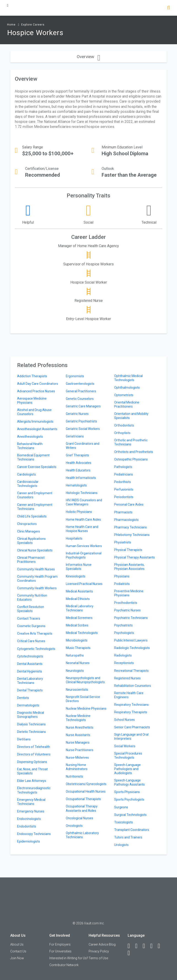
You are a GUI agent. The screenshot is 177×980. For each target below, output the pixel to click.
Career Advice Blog (102, 944)
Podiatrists (122, 584)
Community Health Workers (37, 588)
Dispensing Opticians (32, 762)
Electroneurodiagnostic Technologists (34, 790)
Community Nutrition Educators (32, 597)
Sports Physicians (127, 792)
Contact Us (18, 951)
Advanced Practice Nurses (36, 391)
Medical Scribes (77, 625)
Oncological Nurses (79, 818)
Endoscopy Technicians (34, 834)
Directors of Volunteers (34, 754)
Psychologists (124, 633)
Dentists (23, 698)
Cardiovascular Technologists (28, 484)
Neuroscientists (77, 690)
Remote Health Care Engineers (129, 695)
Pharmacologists (126, 520)
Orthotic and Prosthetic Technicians (131, 442)
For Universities (60, 951)
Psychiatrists (123, 625)
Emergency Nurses (31, 811)
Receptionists (124, 663)
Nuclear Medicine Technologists (78, 718)
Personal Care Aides (129, 504)
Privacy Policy (99, 951)
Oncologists (74, 826)
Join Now (17, 958)
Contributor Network (64, 965)
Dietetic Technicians (32, 732)
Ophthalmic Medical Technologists (128, 378)
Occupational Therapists (83, 799)
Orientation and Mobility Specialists (131, 416)
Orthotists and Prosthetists (134, 452)
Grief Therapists (77, 455)
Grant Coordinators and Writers (83, 446)
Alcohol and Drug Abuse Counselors (34, 412)
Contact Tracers (29, 618)
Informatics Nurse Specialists (79, 567)
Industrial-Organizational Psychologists (84, 555)
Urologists (121, 845)
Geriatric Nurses (77, 414)
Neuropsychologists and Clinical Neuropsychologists (85, 680)
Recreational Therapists (131, 671)
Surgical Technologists (130, 815)
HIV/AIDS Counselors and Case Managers (84, 502)
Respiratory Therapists (131, 712)
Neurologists (75, 671)
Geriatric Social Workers (83, 429)
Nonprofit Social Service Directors (83, 699)
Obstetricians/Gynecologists (86, 784)
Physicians (122, 576)
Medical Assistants (79, 591)
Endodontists (27, 826)
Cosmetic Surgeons (31, 626)
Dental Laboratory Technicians (30, 681)
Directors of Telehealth (34, 747)
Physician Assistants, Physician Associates (129, 567)
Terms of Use (98, 958)
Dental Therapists (30, 690)
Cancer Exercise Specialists (37, 467)
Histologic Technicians (82, 493)
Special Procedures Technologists (128, 755)
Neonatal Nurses (78, 663)
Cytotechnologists (30, 656)
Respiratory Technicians (131, 705)
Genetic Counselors (80, 399)
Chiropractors (27, 524)
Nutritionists (74, 776)
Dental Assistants (30, 664)
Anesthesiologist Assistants (37, 429)
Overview (88, 57)
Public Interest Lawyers (131, 640)
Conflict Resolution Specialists (31, 609)
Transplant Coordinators (132, 830)
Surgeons (121, 807)
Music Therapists (78, 648)
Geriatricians (75, 436)
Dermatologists (28, 705)
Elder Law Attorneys (32, 781)
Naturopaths (75, 655)
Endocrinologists (29, 819)
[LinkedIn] (138, 946)
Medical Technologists (82, 633)
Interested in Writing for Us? (69, 958)
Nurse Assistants (78, 735)
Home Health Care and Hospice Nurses (82, 529)
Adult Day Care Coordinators (38, 384)
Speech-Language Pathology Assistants (129, 782)
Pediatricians (124, 474)
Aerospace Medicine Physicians (32, 401)
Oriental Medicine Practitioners (127, 404)
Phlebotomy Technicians (132, 535)
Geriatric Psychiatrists (81, 421)
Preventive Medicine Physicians (129, 593)
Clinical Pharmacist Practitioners (31, 560)
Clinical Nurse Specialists (35, 550)
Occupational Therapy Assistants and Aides (82, 808)
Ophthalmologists (127, 388)
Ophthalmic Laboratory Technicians (82, 835)
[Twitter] (146, 946)
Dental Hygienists (30, 671)
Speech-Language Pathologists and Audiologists (127, 769)
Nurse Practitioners (80, 750)
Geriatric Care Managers (83, 406)
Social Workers (125, 746)
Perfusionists (124, 489)
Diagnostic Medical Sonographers (31, 715)
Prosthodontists (126, 603)
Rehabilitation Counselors (133, 686)
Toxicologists (124, 822)
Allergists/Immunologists (35, 421)
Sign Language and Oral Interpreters (131, 737)
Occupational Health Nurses (86, 791)
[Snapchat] (131, 953)
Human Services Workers (84, 546)
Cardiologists (26, 474)
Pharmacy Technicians (131, 527)
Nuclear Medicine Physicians (86, 708)
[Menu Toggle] (8, 5)
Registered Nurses (127, 678)
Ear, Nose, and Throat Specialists (32, 771)
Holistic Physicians (79, 512)
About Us (17, 944)
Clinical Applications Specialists (31, 541)
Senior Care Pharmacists (132, 727)
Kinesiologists (76, 576)
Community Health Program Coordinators (37, 579)
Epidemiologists (29, 841)
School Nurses (124, 720)
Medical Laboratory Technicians (80, 608)
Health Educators (78, 470)
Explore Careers (33, 25)
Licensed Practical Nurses (84, 584)
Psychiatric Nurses (127, 610)
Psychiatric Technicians (131, 618)
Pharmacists (123, 512)
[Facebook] (131, 946)
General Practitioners (81, 391)
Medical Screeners (79, 618)
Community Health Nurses (36, 569)
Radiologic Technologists (132, 648)
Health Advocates (79, 463)
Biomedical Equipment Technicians (33, 457)
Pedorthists (123, 482)
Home (11, 25)
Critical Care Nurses (31, 641)
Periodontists (124, 497)
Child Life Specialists (32, 516)
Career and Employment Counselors (35, 495)
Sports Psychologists (129, 799)
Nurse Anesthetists (80, 727)
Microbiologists (77, 640)
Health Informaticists (81, 478)
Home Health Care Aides (83, 520)
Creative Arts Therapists (35, 634)
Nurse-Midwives (77, 758)
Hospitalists (74, 538)
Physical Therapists (128, 550)
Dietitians (24, 739)
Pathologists (123, 467)
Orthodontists (124, 425)
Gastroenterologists (80, 384)
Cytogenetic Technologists (36, 649)
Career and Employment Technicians (35, 507)
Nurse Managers (78, 742)
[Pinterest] (161, 946)
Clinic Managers (29, 531)
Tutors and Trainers (128, 837)
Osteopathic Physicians (131, 459)
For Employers (60, 944)
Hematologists (76, 485)
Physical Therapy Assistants (135, 557)
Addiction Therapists (32, 376)
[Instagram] (153, 946)
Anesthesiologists (30, 437)
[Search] (168, 8)
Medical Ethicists (78, 599)
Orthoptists (122, 433)
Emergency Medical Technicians (31, 802)
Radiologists (123, 655)
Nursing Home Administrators (77, 767)
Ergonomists (75, 376)
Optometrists (124, 395)
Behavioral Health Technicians (30, 446)
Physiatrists (123, 542)
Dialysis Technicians (31, 724)
